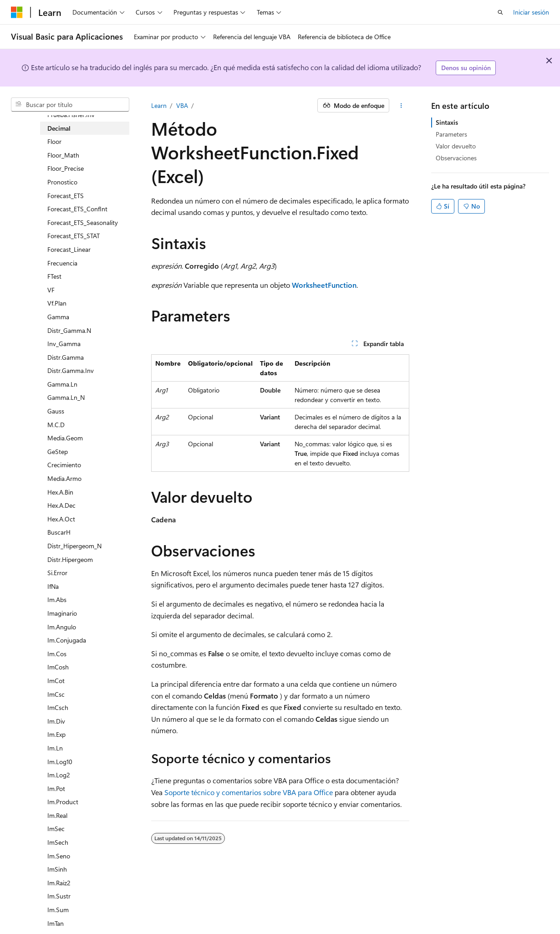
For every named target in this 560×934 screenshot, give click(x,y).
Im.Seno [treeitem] (59, 856)
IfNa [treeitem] (53, 586)
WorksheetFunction (324, 285)
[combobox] (70, 105)
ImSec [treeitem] (56, 829)
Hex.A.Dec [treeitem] (61, 505)
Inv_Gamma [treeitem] (64, 344)
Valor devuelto (456, 146)
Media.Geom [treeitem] (65, 438)
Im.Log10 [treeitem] (60, 762)
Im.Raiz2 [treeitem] (59, 883)
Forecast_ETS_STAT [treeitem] (74, 236)
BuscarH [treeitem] (59, 532)
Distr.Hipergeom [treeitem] (70, 559)
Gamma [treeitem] (58, 317)
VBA (182, 105)
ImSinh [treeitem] (57, 869)
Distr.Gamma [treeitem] (66, 357)
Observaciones (456, 158)
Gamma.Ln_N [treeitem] (66, 397)
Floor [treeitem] (54, 141)
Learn (159, 105)
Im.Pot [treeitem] (56, 789)
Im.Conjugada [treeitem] (67, 640)
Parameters (451, 134)
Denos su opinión (466, 68)
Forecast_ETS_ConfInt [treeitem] (77, 209)
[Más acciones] (401, 106)
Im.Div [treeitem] (56, 721)
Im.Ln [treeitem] (55, 748)
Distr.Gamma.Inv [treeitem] (71, 370)
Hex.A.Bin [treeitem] (60, 492)
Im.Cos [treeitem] (57, 654)
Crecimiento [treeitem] (64, 465)
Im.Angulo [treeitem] (62, 627)
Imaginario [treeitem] (62, 613)
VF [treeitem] (51, 290)
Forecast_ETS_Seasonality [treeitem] (83, 222)
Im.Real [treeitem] (57, 815)
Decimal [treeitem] (59, 128)
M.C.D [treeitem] (56, 425)
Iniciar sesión (531, 12)
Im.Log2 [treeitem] (59, 775)
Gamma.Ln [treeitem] (62, 384)
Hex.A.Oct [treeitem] (61, 519)
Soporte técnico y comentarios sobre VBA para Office (249, 792)
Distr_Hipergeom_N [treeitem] (74, 546)
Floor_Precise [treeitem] (66, 168)
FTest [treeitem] (54, 276)
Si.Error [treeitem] (57, 573)
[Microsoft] (17, 12)
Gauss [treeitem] (56, 411)
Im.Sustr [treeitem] (59, 896)
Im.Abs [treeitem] (57, 600)
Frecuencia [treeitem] (62, 263)
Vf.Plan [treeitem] (57, 303)
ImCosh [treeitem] (58, 667)
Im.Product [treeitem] (63, 802)
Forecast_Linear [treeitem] (69, 249)
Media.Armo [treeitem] (64, 478)
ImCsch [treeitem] (58, 707)
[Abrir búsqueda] (500, 12)
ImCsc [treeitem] (56, 694)
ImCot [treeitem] (56, 681)
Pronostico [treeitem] (62, 182)
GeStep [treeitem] (58, 452)
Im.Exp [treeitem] (56, 734)
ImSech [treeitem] (58, 842)
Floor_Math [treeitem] (63, 155)
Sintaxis (447, 122)
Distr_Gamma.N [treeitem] (69, 330)
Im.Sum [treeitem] (58, 910)
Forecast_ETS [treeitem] (66, 196)
